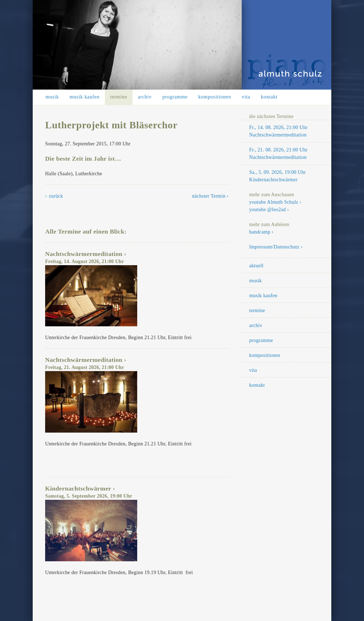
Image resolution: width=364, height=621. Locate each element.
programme (175, 97)
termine (119, 97)
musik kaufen (85, 97)
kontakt (269, 97)
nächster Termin (209, 196)
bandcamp (260, 232)
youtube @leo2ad (267, 210)
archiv (145, 97)
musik (52, 97)
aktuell (256, 266)
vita (246, 97)
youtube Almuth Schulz (274, 202)
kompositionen (215, 97)
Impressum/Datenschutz (274, 247)
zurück (56, 196)
